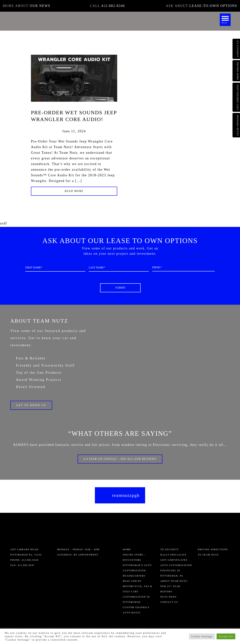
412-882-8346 (113, 6)
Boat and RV (132, 581)
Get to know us (31, 405)
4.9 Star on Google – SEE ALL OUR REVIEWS (120, 459)
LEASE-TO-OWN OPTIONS (213, 6)
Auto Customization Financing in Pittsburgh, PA (176, 571)
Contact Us (169, 602)
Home (127, 549)
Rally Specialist (173, 555)
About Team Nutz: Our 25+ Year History (174, 586)
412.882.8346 (30, 560)
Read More (74, 191)
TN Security (170, 549)
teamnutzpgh (126, 495)
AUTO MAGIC (132, 613)
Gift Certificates (174, 560)
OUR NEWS (40, 6)
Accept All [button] (226, 636)
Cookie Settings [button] (202, 636)
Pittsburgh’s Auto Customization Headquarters (137, 571)
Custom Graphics (136, 607)
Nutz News (168, 597)
